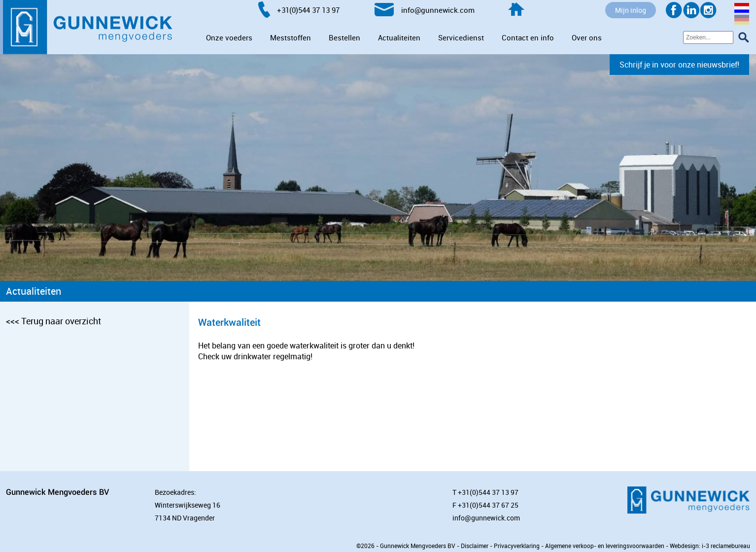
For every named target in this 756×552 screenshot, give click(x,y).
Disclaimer (475, 546)
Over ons (587, 37)
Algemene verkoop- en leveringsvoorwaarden (605, 546)
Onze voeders (229, 37)
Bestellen (344, 37)
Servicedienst (461, 37)
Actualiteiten (399, 37)
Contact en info (528, 37)
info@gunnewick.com (486, 518)
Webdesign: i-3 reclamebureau (710, 546)
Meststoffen (291, 37)
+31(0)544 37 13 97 (488, 492)
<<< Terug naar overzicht (53, 321)
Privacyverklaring (517, 546)
